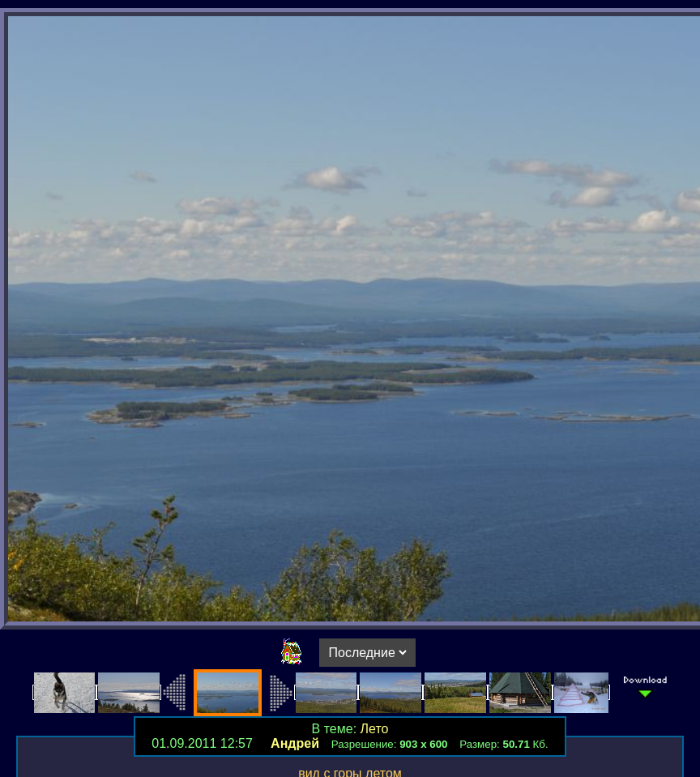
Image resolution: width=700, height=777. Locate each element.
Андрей (295, 743)
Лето (375, 729)
